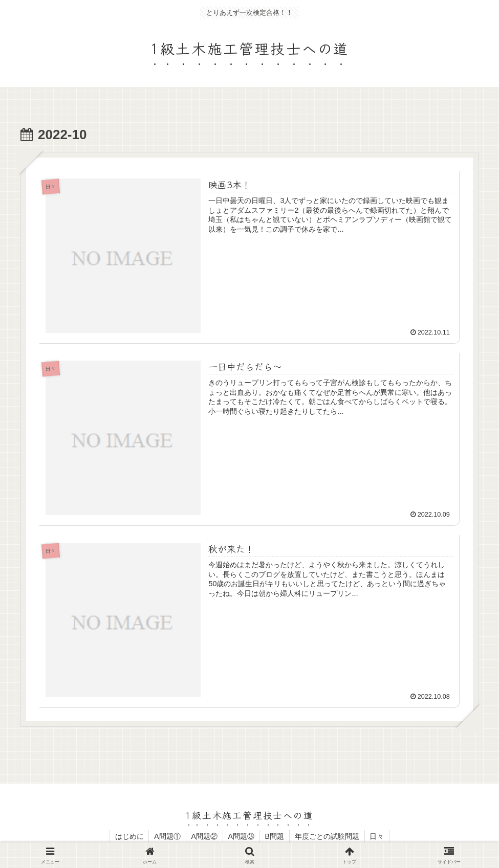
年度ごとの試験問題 (327, 836)
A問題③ (241, 836)
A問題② (204, 836)
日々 (377, 836)
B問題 (275, 836)
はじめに (129, 836)
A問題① (167, 836)
